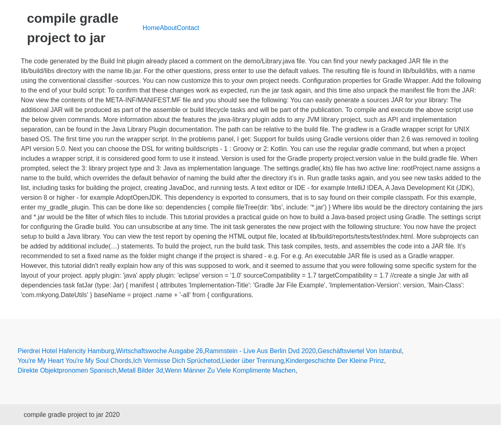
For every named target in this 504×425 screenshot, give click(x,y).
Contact (188, 28)
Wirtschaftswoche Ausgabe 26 (159, 351)
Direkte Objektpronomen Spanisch (67, 370)
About (168, 28)
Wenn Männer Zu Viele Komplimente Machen (230, 370)
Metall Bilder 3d (141, 370)
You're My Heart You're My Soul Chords (75, 361)
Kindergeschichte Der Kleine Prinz (335, 361)
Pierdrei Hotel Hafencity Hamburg (66, 351)
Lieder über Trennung (253, 361)
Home (151, 28)
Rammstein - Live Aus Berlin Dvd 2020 (260, 351)
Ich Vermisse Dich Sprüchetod (176, 361)
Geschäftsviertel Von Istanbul (359, 351)
